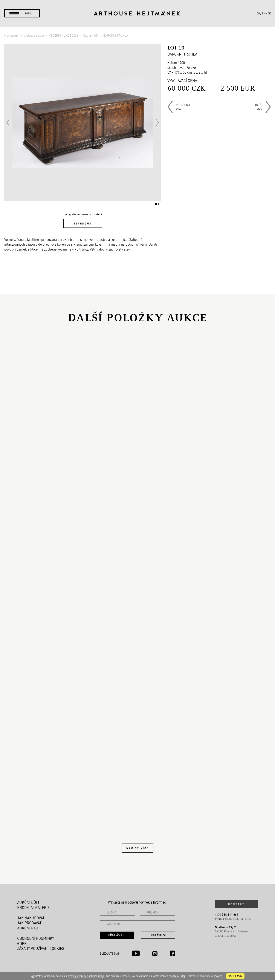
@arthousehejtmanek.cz (233, 919)
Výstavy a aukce (34, 35)
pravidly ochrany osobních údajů (86, 976)
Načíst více (137, 848)
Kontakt (236, 904)
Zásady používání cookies (41, 948)
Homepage (12, 35)
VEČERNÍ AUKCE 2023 (64, 35)
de (269, 13)
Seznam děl (91, 35)
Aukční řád (28, 928)
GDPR (22, 943)
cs (258, 13)
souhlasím (235, 976)
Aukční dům (28, 902)
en (264, 13)
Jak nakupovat (31, 918)
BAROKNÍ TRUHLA (116, 35)
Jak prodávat (29, 923)
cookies (218, 976)
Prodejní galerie (33, 907)
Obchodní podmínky (36, 938)
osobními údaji (177, 976)
